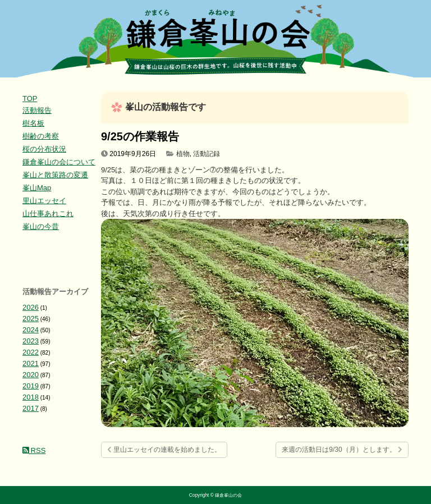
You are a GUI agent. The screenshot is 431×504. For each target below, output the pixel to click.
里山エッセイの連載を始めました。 (164, 450)
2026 (31, 307)
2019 (31, 386)
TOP (30, 98)
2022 (31, 352)
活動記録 (207, 154)
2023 (31, 341)
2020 (31, 375)
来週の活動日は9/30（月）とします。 (342, 450)
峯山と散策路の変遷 (55, 175)
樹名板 (33, 123)
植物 (183, 154)
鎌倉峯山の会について (59, 162)
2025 (31, 319)
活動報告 (37, 110)
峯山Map (37, 188)
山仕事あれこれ (48, 214)
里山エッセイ (44, 201)
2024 (31, 330)
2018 (31, 397)
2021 (31, 363)
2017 (31, 408)
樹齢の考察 (41, 136)
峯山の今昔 (41, 226)
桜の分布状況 (44, 149)
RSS (34, 450)
